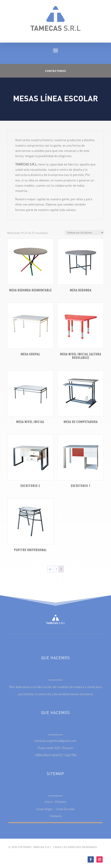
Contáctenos (55, 71)
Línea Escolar (65, 809)
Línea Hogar (45, 809)
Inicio (48, 802)
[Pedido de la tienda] (84, 233)
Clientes (61, 802)
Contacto (55, 816)
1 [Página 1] (56, 569)
